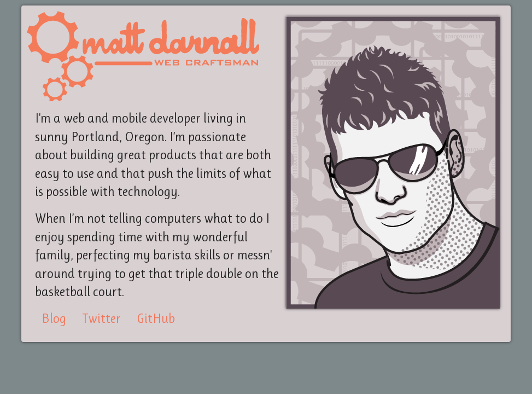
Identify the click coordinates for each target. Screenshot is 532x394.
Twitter (101, 318)
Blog (54, 318)
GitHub (156, 318)
